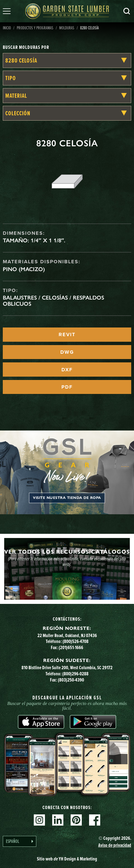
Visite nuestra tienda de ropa (67, 498)
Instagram (39, 820)
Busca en (127, 11)
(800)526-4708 (76, 641)
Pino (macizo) (24, 269)
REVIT (67, 334)
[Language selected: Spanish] (20, 841)
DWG (67, 352)
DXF (67, 370)
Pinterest (76, 820)
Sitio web (67, 859)
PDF (67, 387)
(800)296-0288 (75, 674)
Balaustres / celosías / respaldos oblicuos (53, 301)
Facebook (95, 820)
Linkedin (58, 820)
